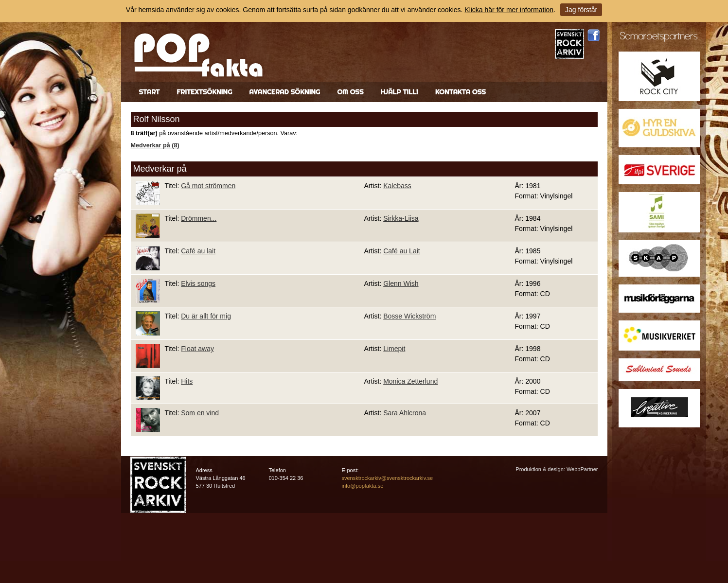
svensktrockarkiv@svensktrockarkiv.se (388, 478)
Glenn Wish (401, 283)
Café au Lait (402, 251)
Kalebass (397, 186)
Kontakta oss (461, 92)
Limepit (394, 349)
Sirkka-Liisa (401, 218)
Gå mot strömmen (208, 186)
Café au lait (198, 251)
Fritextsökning (204, 92)
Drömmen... (199, 218)
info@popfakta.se (363, 486)
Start (150, 92)
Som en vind (200, 413)
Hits (187, 381)
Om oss (350, 92)
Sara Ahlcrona (405, 413)
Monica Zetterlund (410, 381)
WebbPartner (582, 469)
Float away (197, 349)
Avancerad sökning (284, 92)
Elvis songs (198, 283)
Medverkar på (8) (155, 145)
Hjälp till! (399, 92)
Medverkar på (160, 169)
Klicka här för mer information (509, 10)
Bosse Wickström (409, 316)
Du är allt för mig (206, 316)
